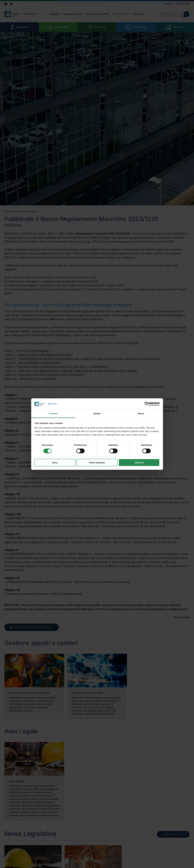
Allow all (139, 463)
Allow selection (97, 463)
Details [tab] (97, 414)
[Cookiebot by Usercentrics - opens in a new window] (147, 404)
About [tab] (141, 414)
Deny (55, 463)
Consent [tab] (53, 414)
